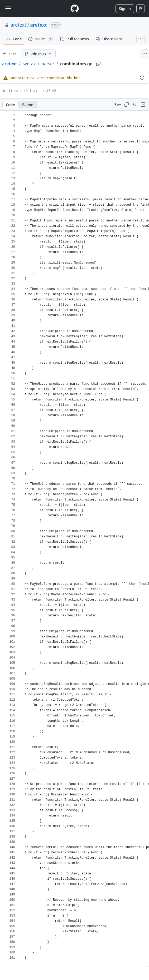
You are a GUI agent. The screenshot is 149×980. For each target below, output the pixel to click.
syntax (29, 64)
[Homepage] (75, 9)
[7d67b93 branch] (38, 54)
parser (48, 64)
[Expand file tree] (9, 54)
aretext (18, 25)
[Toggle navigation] (8, 8)
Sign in (125, 9)
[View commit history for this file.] (142, 78)
